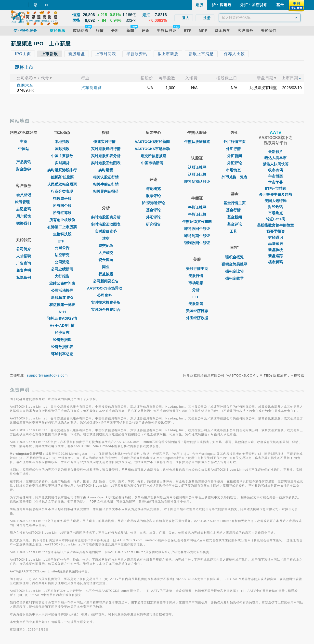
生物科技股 (62, 234)
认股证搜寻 (197, 167)
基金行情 (235, 210)
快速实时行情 (106, 142)
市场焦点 (275, 213)
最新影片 (275, 152)
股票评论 (153, 196)
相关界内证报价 (106, 191)
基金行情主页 (235, 203)
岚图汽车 (25, 85)
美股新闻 (197, 304)
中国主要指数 (62, 156)
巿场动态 (235, 170)
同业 (106, 267)
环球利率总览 (62, 354)
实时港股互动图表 (106, 163)
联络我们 (24, 223)
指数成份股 (62, 198)
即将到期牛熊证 (197, 236)
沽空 (106, 238)
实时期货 (62, 163)
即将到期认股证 (197, 182)
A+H (62, 312)
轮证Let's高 (276, 219)
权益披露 (106, 274)
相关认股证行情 (106, 177)
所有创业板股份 (62, 220)
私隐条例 (24, 277)
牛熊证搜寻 (197, 207)
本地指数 (62, 142)
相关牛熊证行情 (106, 184)
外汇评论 (153, 217)
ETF (62, 241)
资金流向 (106, 260)
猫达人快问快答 (276, 164)
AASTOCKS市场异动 (106, 288)
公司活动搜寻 (62, 290)
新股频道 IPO (62, 297)
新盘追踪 (275, 256)
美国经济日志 (197, 311)
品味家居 (275, 244)
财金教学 (24, 169)
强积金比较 (234, 271)
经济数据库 (62, 340)
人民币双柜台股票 (62, 184)
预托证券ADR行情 (62, 318)
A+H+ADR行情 (62, 325)
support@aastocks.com (47, 375)
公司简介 (24, 249)
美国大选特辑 (275, 201)
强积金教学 (234, 278)
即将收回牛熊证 (197, 229)
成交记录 (106, 246)
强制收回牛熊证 (197, 243)
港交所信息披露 (153, 156)
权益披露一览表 (62, 305)
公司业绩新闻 (62, 269)
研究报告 (153, 224)
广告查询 (24, 263)
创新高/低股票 (62, 177)
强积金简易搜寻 (234, 264)
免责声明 (24, 270)
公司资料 (106, 295)
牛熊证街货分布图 (197, 221)
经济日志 (62, 333)
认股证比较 (197, 174)
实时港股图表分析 (106, 156)
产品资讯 (24, 162)
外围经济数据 (197, 318)
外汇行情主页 (235, 142)
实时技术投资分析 (106, 302)
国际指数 (62, 149)
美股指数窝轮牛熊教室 (275, 225)
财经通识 (275, 237)
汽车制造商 (92, 88)
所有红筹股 (62, 213)
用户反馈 (24, 216)
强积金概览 (234, 257)
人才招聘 (24, 256)
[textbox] (260, 18)
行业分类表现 (62, 191)
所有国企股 (62, 206)
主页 (24, 142)
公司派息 (62, 262)
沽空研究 (62, 255)
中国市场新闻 (153, 163)
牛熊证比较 (197, 214)
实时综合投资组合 (106, 309)
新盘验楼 (275, 250)
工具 (235, 231)
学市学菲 (275, 182)
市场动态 (197, 283)
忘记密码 (24, 209)
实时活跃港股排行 (62, 170)
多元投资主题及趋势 (276, 195)
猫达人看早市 (275, 158)
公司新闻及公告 (106, 281)
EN (45, 5)
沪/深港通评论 (153, 203)
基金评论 (153, 210)
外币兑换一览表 (234, 177)
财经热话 (275, 207)
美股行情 (197, 276)
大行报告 (62, 276)
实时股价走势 (106, 231)
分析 (197, 290)
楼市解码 (275, 262)
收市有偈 (275, 170)
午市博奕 (275, 176)
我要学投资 (276, 231)
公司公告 (62, 248)
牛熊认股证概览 (197, 142)
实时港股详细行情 (106, 149)
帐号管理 (24, 202)
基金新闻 (235, 217)
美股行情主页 (197, 269)
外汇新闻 (235, 156)
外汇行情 (235, 149)
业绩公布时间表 (62, 283)
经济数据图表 (62, 347)
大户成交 (106, 253)
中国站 (24, 149)
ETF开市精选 (275, 188)
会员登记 (24, 195)
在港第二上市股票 (62, 227)
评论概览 (153, 189)
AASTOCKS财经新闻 (153, 142)
